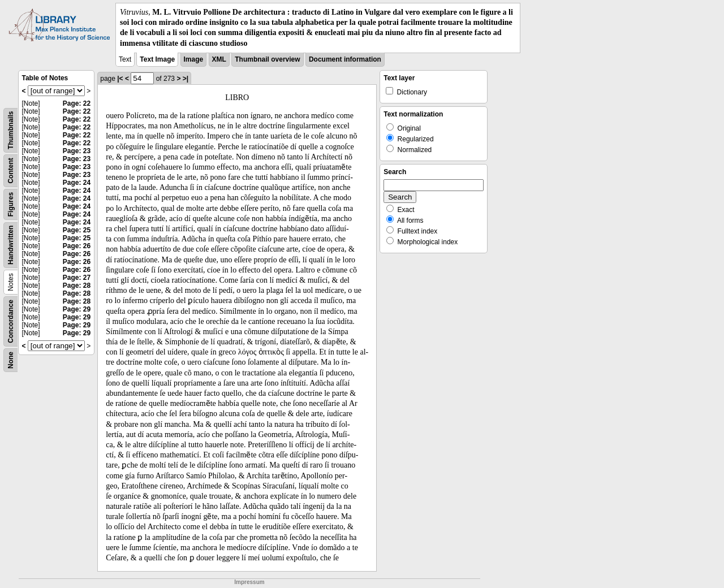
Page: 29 (77, 309)
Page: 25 (77, 230)
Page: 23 (77, 151)
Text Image (157, 59)
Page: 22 (77, 103)
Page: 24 (77, 183)
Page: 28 (77, 286)
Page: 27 (77, 278)
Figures (11, 204)
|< (120, 79)
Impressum (249, 582)
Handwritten (11, 245)
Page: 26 (77, 246)
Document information (345, 59)
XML (219, 59)
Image (194, 59)
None (11, 360)
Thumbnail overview (267, 59)
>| (186, 79)
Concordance (11, 321)
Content (11, 170)
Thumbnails (11, 130)
